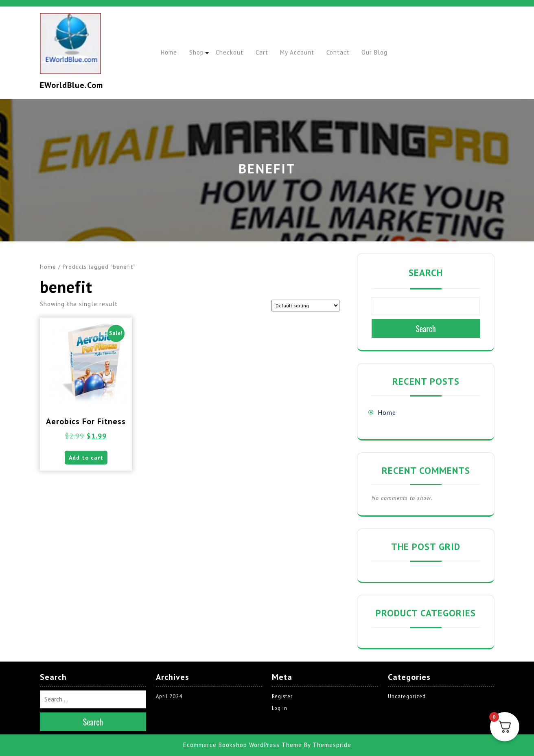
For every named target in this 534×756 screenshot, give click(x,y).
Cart (270, 52)
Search (426, 273)
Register (282, 696)
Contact (350, 52)
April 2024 (170, 696)
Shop (200, 52)
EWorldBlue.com (71, 85)
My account (307, 52)
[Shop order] (305, 306)
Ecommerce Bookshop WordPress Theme (243, 745)
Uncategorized (407, 696)
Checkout (235, 52)
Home (170, 52)
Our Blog (389, 52)
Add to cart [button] (86, 460)
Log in (280, 708)
